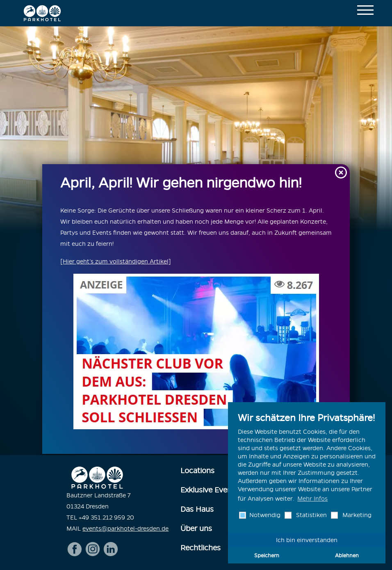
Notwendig (264, 515)
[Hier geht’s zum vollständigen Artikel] (116, 261)
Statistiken (311, 515)
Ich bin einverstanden (307, 540)
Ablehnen (347, 555)
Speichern (267, 555)
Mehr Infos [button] (312, 499)
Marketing (356, 515)
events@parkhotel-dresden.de (125, 527)
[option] (196, 128)
